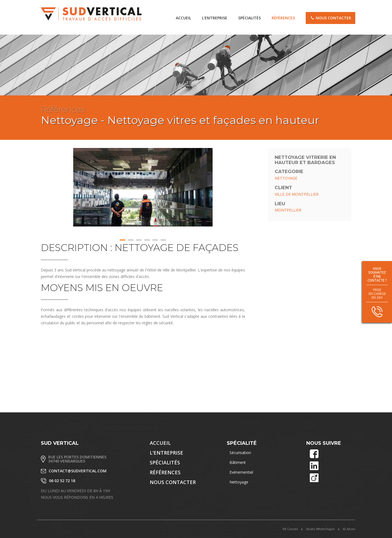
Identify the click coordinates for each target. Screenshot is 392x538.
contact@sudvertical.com (78, 471)
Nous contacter (330, 18)
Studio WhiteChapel (320, 529)
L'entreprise (215, 18)
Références (283, 18)
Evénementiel (241, 472)
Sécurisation (240, 453)
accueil (183, 18)
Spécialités (249, 18)
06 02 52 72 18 (62, 481)
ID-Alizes (349, 529)
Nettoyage (239, 482)
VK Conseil (290, 529)
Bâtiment (238, 462)
